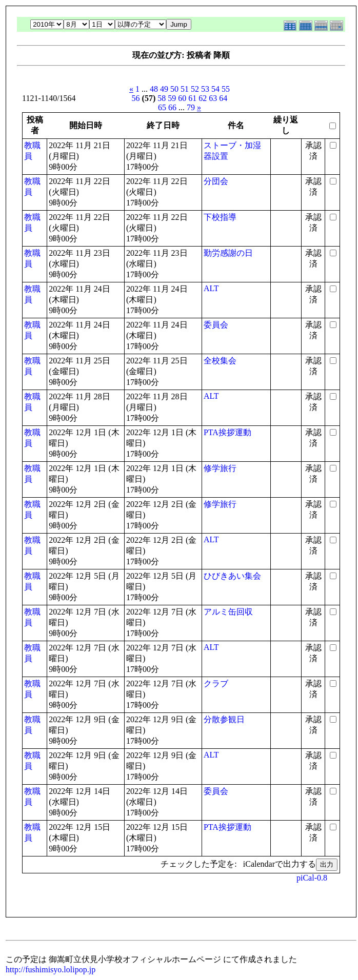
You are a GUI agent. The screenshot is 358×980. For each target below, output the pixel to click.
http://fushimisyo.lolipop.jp (51, 969)
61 (192, 98)
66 (172, 107)
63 (213, 98)
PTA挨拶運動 (227, 432)
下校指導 (220, 217)
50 (174, 89)
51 (185, 89)
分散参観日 (224, 719)
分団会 (216, 181)
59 (172, 98)
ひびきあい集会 (232, 576)
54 (215, 89)
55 (226, 89)
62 (203, 98)
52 (195, 89)
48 (154, 89)
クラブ (216, 683)
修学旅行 (220, 468)
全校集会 (220, 361)
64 (223, 98)
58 (162, 98)
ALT (211, 288)
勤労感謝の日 (228, 253)
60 (182, 98)
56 (136, 98)
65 (162, 107)
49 (164, 89)
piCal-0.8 (312, 878)
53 (205, 89)
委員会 (216, 325)
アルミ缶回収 (228, 612)
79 (191, 107)
